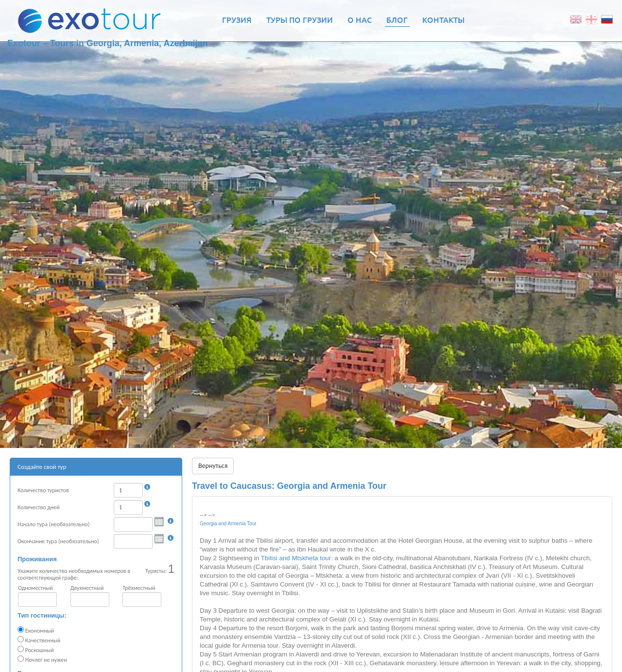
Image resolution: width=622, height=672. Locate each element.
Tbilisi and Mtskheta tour (296, 558)
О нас (360, 19)
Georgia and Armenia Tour (228, 524)
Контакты (443, 19)
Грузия (237, 19)
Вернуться (213, 466)
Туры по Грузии (300, 19)
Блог (397, 19)
